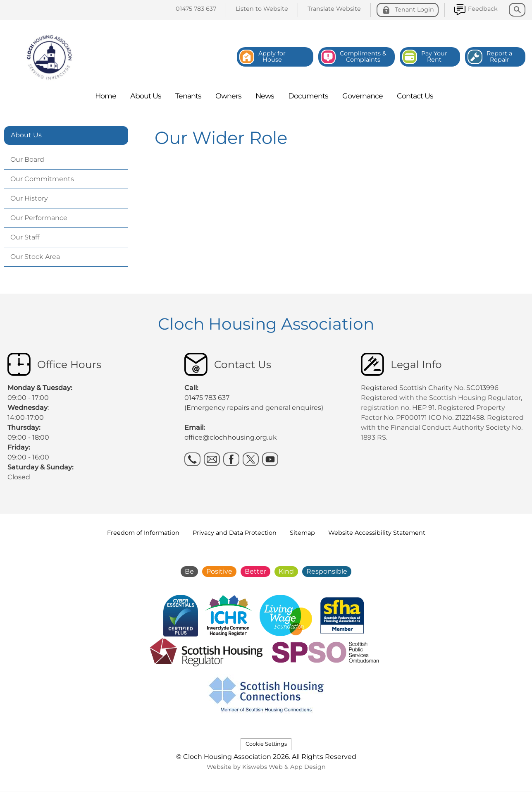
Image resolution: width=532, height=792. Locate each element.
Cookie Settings (266, 744)
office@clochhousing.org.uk (231, 437)
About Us (26, 135)
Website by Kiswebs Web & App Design (266, 767)
